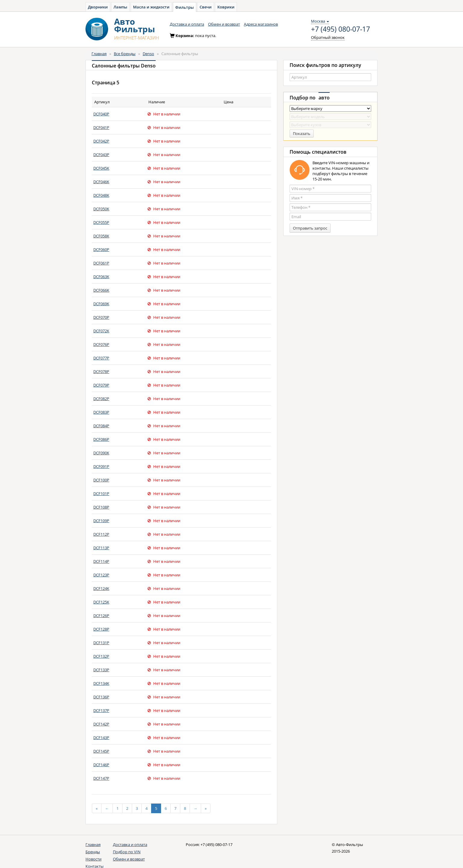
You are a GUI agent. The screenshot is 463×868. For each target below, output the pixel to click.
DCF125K (101, 602)
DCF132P (101, 656)
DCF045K (101, 168)
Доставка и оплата (187, 24)
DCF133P (101, 670)
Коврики (226, 7)
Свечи (206, 7)
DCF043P (101, 155)
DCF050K (101, 209)
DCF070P (101, 317)
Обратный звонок (328, 37)
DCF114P (101, 561)
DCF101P (101, 494)
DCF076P (101, 344)
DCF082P (101, 399)
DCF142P (101, 724)
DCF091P (101, 466)
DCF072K (101, 331)
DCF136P (101, 697)
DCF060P (101, 249)
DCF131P (101, 643)
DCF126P (101, 616)
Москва (320, 21)
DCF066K (101, 290)
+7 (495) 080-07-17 (340, 29)
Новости (93, 859)
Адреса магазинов (261, 24)
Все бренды (125, 54)
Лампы (120, 7)
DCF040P (101, 114)
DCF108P (101, 507)
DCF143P (101, 738)
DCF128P (101, 629)
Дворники (98, 7)
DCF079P (101, 385)
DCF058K (101, 236)
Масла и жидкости (151, 7)
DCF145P (101, 751)
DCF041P (101, 127)
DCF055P (101, 222)
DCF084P (101, 426)
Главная (99, 54)
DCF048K (101, 195)
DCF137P (101, 710)
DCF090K (101, 453)
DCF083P (101, 412)
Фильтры (185, 7)
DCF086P (101, 439)
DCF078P (101, 371)
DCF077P (101, 358)
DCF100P (101, 480)
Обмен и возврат (224, 24)
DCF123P (101, 575)
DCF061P (101, 263)
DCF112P (101, 534)
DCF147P (101, 778)
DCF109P (101, 521)
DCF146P (101, 765)
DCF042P (101, 141)
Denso (148, 54)
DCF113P (101, 548)
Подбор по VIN (127, 852)
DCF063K (101, 277)
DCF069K (101, 304)
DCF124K (101, 588)
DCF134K (101, 683)
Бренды (93, 852)
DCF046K (101, 182)
